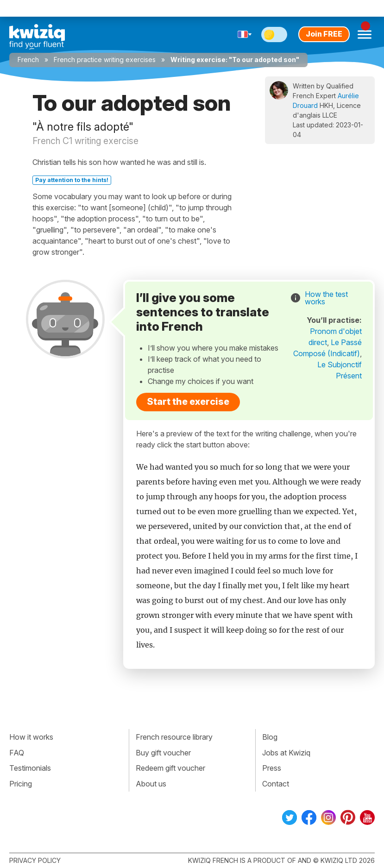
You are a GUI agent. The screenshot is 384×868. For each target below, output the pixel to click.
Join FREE (324, 34)
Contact (276, 784)
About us (151, 784)
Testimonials (30, 768)
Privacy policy (35, 860)
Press (272, 768)
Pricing (21, 784)
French (28, 60)
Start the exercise (188, 402)
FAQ (17, 753)
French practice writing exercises (105, 60)
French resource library (174, 737)
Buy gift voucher (163, 753)
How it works (31, 737)
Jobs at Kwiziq (286, 753)
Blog (270, 737)
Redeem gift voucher (170, 768)
